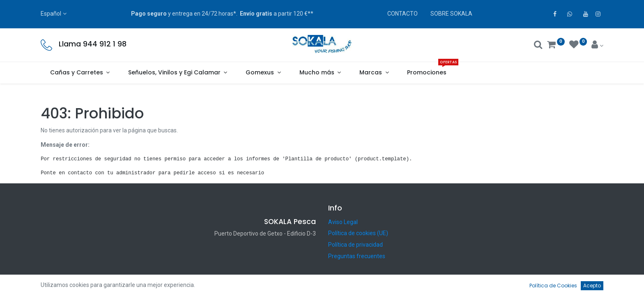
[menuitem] (427, 73)
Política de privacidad (355, 245)
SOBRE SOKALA (451, 14)
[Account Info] (597, 46)
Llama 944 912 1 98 (93, 44)
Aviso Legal (343, 222)
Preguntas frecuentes (357, 256)
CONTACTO (402, 14)
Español (51, 14)
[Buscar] (538, 46)
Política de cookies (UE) (358, 233)
